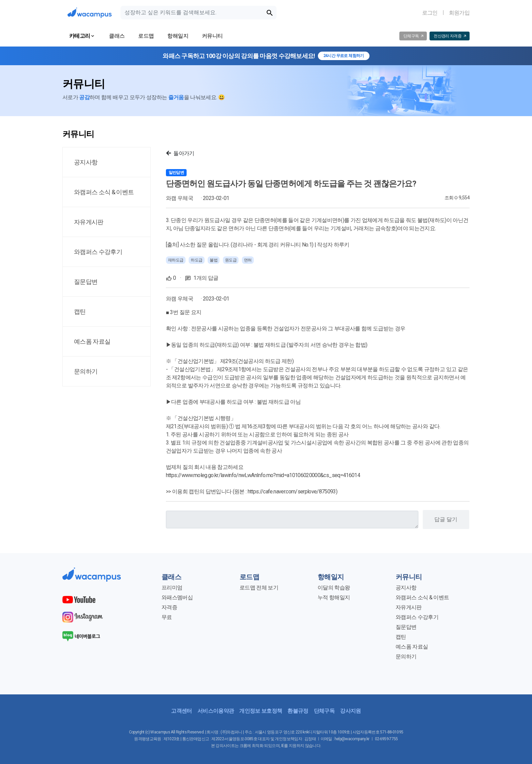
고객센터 (181, 711)
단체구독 (324, 711)
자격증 (169, 607)
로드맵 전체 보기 (259, 588)
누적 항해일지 (334, 597)
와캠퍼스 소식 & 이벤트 (422, 597)
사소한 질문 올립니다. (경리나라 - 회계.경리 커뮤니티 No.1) (247, 245)
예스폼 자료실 (412, 647)
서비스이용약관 (216, 711)
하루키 (342, 245)
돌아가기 (180, 153)
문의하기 (406, 657)
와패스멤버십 (177, 597)
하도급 (197, 260)
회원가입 (459, 13)
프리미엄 (172, 588)
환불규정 (298, 711)
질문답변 (406, 627)
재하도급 (176, 260)
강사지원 (350, 711)
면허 (248, 260)
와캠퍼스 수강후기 (417, 617)
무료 (167, 617)
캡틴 (401, 637)
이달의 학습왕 (334, 588)
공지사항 (406, 588)
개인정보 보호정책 (261, 711)
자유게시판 (409, 607)
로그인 (430, 13)
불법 (214, 260)
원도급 (231, 260)
